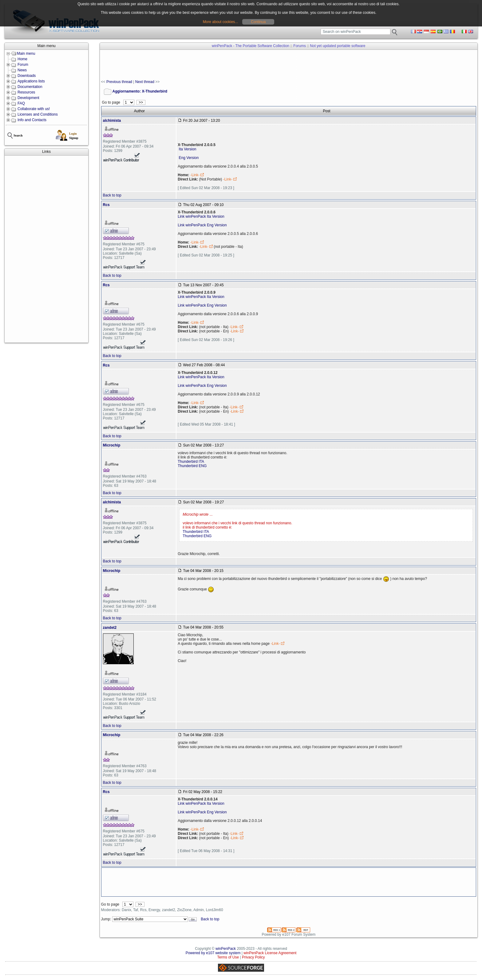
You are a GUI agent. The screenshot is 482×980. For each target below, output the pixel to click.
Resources (26, 92)
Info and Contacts (32, 120)
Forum (23, 65)
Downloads (27, 76)
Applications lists (31, 81)
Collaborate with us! (34, 109)
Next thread (145, 82)
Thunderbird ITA (191, 462)
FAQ (21, 103)
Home (22, 59)
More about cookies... (221, 22)
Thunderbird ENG (192, 466)
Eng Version (188, 158)
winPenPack (226, 949)
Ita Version (187, 149)
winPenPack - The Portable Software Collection (251, 46)
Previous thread (119, 82)
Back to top (112, 195)
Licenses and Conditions (38, 114)
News (22, 70)
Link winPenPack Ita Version (201, 216)
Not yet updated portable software (338, 46)
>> (141, 102)
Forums (300, 46)
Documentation (30, 87)
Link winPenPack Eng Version (202, 225)
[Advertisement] (46, 249)
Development (28, 98)
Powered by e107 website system (213, 953)
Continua (258, 22)
